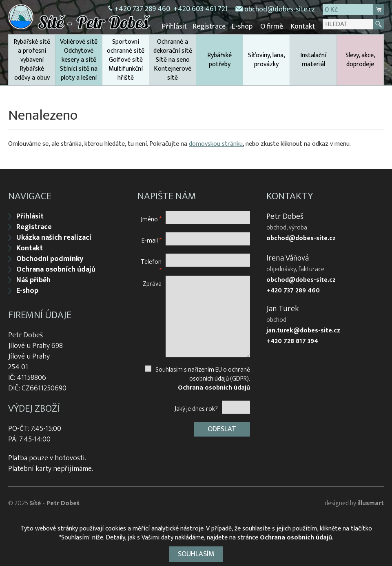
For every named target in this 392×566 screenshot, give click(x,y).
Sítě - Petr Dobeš (54, 503)
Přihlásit (174, 27)
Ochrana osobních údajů (56, 270)
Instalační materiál (313, 60)
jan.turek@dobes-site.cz (303, 331)
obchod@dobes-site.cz (280, 9)
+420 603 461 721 (200, 9)
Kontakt (303, 27)
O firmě (272, 27)
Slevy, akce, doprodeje (360, 60)
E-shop (242, 27)
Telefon (151, 266)
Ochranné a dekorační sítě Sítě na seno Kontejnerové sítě (173, 60)
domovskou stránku (216, 144)
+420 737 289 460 (293, 291)
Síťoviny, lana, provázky (267, 60)
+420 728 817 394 (292, 341)
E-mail (152, 240)
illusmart (371, 503)
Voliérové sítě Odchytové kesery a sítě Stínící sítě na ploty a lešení (79, 60)
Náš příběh (33, 280)
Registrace (209, 27)
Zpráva (152, 284)
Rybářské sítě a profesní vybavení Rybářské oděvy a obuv (32, 60)
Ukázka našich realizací (54, 238)
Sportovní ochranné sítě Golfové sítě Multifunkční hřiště (126, 60)
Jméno (151, 219)
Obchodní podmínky (50, 259)
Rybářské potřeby (219, 60)
